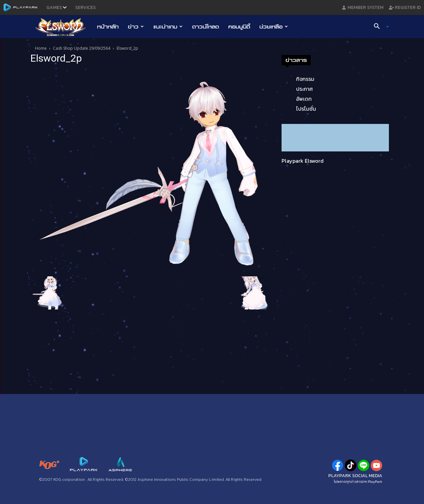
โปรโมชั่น (306, 109)
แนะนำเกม (168, 27)
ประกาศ (304, 89)
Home (41, 48)
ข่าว (136, 27)
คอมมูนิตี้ (239, 27)
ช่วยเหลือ (274, 27)
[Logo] (64, 27)
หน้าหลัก (108, 27)
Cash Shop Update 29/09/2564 (82, 48)
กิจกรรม (305, 79)
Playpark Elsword (303, 161)
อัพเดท (304, 99)
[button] (379, 27)
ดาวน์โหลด (206, 27)
